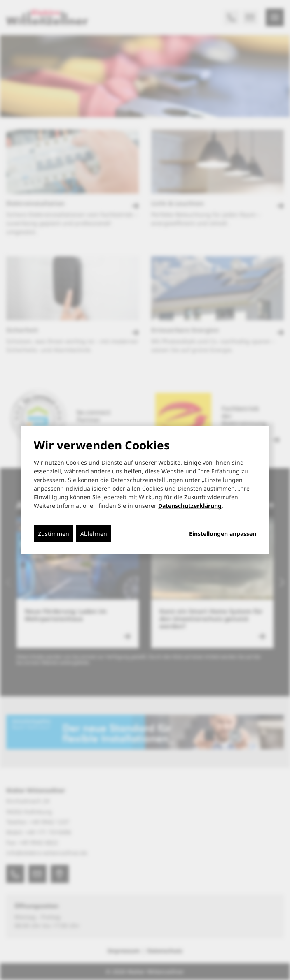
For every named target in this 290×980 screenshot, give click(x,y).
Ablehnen (94, 534)
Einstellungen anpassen (223, 534)
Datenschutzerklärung (190, 506)
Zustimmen (54, 534)
